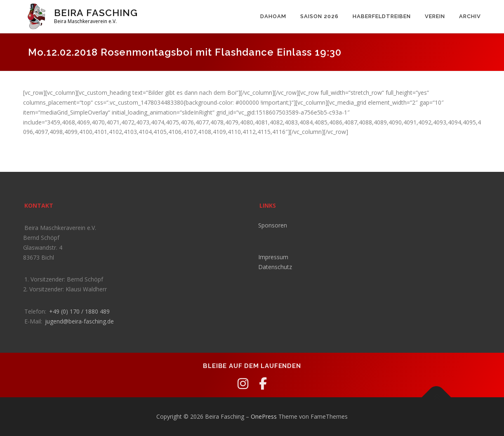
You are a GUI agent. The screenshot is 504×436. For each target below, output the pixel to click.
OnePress (264, 416)
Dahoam (273, 16)
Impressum (273, 257)
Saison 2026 (319, 16)
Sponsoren (273, 225)
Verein (435, 16)
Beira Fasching (96, 13)
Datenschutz (275, 267)
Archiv (470, 16)
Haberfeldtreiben (382, 16)
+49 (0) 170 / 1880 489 (79, 311)
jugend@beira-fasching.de (79, 321)
